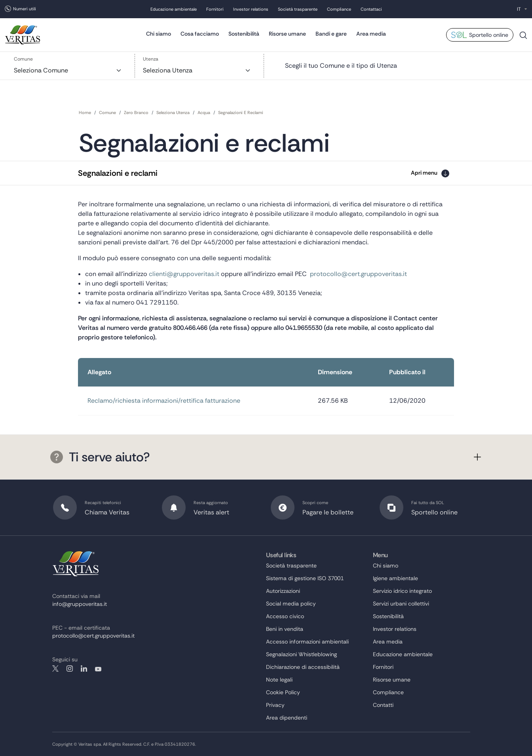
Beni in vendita (285, 629)
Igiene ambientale (395, 578)
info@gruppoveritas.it (80, 604)
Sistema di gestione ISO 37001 (305, 578)
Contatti (383, 705)
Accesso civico (285, 616)
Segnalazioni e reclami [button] (118, 173)
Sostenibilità (244, 34)
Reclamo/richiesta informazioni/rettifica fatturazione (164, 401)
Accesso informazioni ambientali (307, 642)
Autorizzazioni (283, 591)
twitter (55, 668)
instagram (70, 668)
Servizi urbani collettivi (401, 604)
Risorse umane (287, 34)
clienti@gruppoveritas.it (184, 274)
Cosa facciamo (200, 34)
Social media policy (291, 604)
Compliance (339, 9)
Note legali (279, 680)
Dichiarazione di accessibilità (303, 667)
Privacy (275, 705)
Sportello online (489, 35)
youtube (98, 668)
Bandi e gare (331, 34)
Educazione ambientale (174, 9)
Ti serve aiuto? (100, 457)
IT (519, 9)
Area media (371, 34)
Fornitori (215, 9)
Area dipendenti (287, 718)
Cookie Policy (283, 692)
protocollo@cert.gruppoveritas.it (358, 274)
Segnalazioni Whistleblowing (301, 654)
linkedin (84, 668)
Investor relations (251, 9)
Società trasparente (298, 9)
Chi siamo (159, 34)
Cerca (523, 38)
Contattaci (371, 9)
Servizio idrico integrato (402, 591)
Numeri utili (25, 9)
